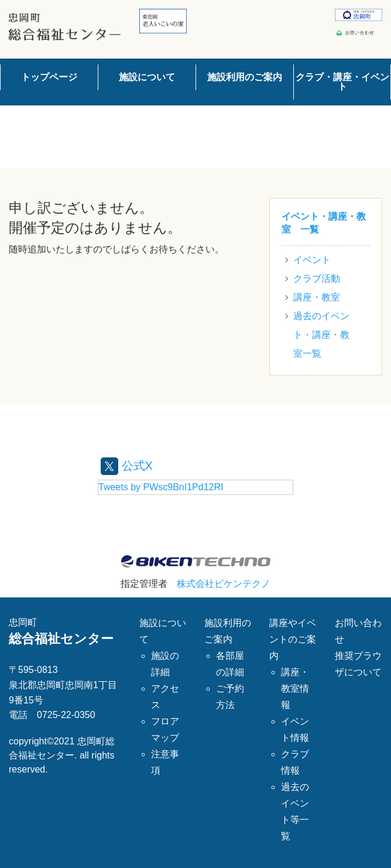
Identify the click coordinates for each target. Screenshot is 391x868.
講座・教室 (317, 297)
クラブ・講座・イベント (342, 82)
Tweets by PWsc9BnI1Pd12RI (161, 487)
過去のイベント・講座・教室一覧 (321, 335)
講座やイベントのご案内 (293, 639)
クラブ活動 (317, 278)
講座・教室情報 (295, 688)
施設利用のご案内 (245, 77)
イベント (312, 260)
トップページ (49, 77)
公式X (127, 466)
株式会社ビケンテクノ (224, 584)
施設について (147, 77)
